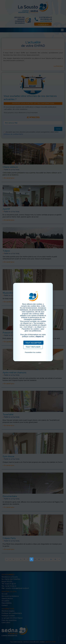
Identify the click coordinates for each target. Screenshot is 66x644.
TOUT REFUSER (33, 347)
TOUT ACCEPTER (33, 343)
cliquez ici (39, 336)
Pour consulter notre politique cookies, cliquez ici (33, 355)
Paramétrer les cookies (33, 352)
